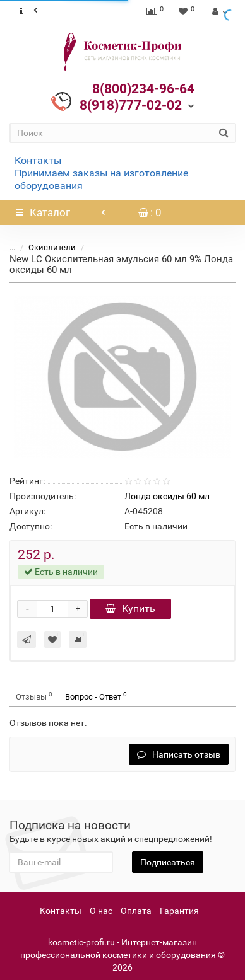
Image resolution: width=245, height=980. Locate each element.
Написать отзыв (179, 754)
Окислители (52, 247)
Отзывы (34, 696)
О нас (101, 911)
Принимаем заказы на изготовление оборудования (101, 179)
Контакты (38, 160)
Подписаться (168, 862)
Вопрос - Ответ (96, 696)
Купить (130, 608)
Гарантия (179, 911)
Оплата (136, 911)
